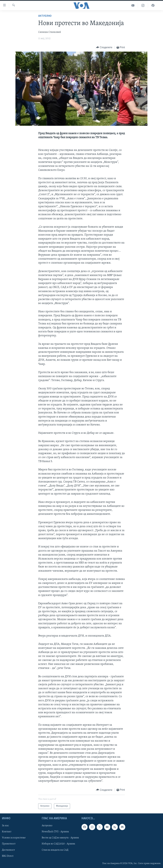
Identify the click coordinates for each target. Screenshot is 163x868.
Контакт (7, 832)
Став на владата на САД (55, 850)
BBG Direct (8, 856)
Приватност (9, 844)
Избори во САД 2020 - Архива (58, 844)
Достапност (8, 850)
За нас (5, 826)
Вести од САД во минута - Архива (60, 838)
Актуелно (45, 16)
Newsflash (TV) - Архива (55, 832)
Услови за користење (14, 838)
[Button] (104, 48)
